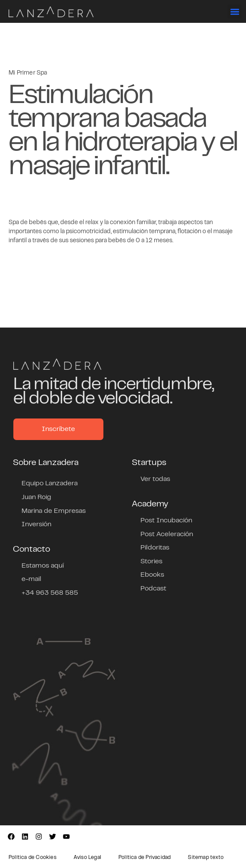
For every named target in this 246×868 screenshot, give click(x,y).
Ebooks (152, 575)
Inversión (36, 525)
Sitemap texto (206, 858)
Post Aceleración (167, 534)
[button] (235, 11)
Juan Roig (36, 497)
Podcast (153, 589)
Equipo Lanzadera (50, 484)
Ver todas (155, 479)
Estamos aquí (43, 566)
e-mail (31, 579)
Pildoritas (155, 548)
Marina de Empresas (54, 511)
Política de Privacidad (145, 858)
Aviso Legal (87, 858)
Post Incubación (166, 521)
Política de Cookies (33, 858)
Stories (151, 562)
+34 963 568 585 (50, 593)
